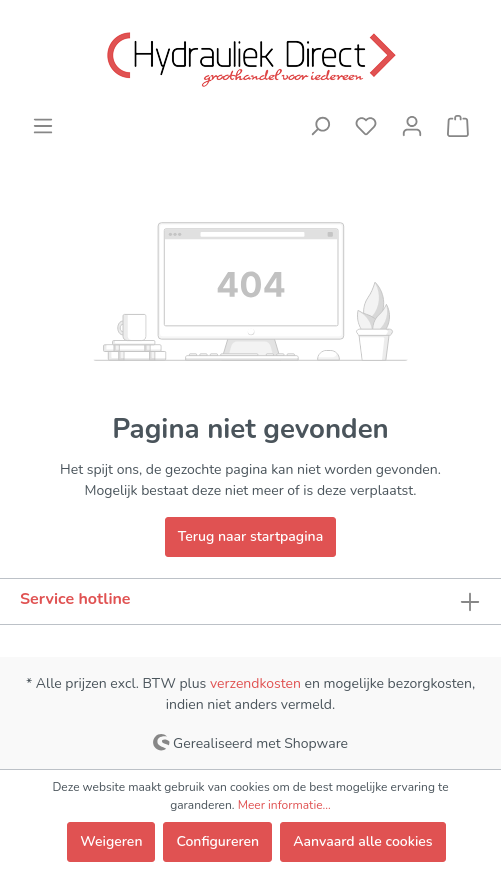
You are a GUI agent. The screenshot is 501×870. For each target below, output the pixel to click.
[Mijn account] (412, 126)
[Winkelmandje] (458, 126)
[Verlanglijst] (366, 126)
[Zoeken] (320, 126)
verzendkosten (255, 683)
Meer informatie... (284, 805)
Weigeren (111, 841)
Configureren (217, 841)
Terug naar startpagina (250, 536)
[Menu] (43, 126)
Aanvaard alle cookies (362, 841)
